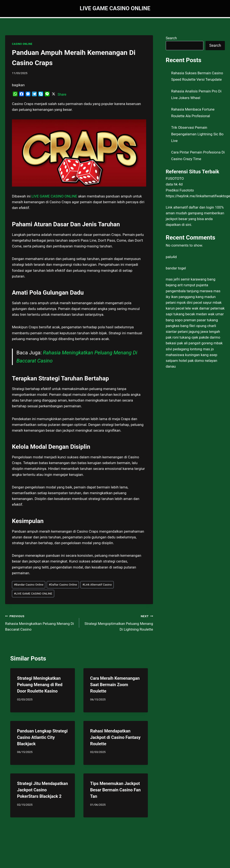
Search (171, 38)
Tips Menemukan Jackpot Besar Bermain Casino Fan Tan (116, 790)
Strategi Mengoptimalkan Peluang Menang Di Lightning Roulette (118, 622)
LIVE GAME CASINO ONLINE (33, 593)
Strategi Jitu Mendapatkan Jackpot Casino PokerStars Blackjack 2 (42, 790)
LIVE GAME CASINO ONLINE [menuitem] (54, 196)
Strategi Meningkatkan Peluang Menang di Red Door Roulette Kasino (40, 685)
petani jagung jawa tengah (199, 332)
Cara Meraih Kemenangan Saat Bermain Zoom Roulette (115, 685)
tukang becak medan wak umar (199, 314)
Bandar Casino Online (29, 585)
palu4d (171, 257)
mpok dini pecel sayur (194, 302)
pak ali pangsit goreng (195, 343)
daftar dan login (201, 207)
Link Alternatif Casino (97, 585)
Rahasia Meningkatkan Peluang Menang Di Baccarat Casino (40, 622)
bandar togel (176, 268)
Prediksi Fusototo (180, 190)
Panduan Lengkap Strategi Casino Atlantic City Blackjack (42, 737)
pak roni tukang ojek (182, 337)
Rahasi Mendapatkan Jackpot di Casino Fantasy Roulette (115, 737)
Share (62, 94)
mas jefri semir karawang (186, 279)
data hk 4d (174, 184)
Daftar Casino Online (63, 585)
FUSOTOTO (175, 178)
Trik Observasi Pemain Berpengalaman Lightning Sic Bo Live (197, 134)
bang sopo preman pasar (186, 320)
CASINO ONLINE (22, 44)
